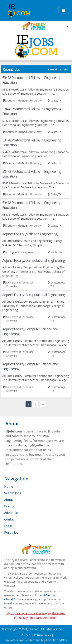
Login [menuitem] (8, 526)
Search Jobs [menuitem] (13, 493)
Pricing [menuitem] (9, 506)
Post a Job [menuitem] (11, 532)
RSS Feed (25, 635)
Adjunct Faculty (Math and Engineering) (30, 234)
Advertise (11, 513)
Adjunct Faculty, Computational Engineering (34, 260)
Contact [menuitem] (10, 519)
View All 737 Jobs (58, 69)
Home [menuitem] (9, 487)
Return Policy (42, 635)
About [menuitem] (9, 500)
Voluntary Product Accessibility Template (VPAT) (36, 640)
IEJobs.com (32, 629)
